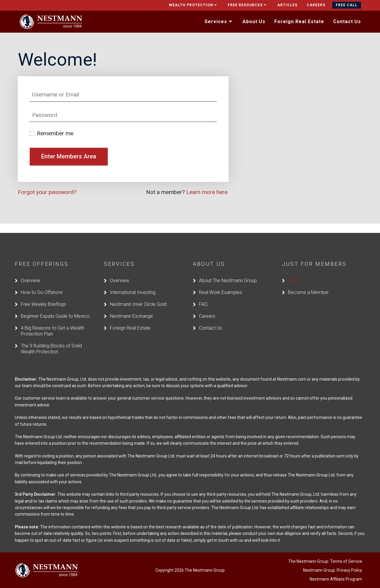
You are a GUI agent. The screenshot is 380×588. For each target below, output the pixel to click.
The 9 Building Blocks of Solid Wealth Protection (51, 339)
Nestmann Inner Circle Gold (138, 295)
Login (294, 271)
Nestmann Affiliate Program (336, 570)
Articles (287, 5)
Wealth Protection (194, 5)
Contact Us (210, 318)
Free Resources (248, 5)
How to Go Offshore (42, 283)
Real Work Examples (220, 283)
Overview (30, 271)
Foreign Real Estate (130, 318)
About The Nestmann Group (228, 271)
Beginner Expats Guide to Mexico (55, 307)
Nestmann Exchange (131, 307)
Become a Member (308, 283)
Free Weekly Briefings (43, 295)
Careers (316, 5)
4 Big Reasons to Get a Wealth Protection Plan (53, 321)
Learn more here (207, 192)
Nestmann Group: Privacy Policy (333, 561)
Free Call (347, 5)
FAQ (203, 295)
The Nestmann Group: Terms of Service (325, 552)
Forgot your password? (47, 192)
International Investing (133, 283)
